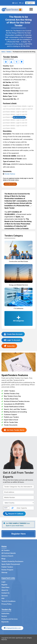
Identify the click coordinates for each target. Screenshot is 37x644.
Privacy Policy (7, 604)
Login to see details (19, 117)
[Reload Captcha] (13, 508)
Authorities (5, 613)
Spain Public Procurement (11, 564)
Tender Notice (10, 174)
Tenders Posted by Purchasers (12, 561)
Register (15, 3)
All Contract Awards (9, 553)
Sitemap (4, 572)
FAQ (3, 598)
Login (22, 3)
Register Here (18, 534)
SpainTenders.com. (21, 638)
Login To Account (12, 340)
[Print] (6, 62)
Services (5, 596)
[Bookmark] (22, 62)
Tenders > (9, 52)
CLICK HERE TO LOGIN (10, 184)
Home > (4, 52)
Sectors (4, 616)
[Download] (11, 62)
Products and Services (10, 619)
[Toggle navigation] (32, 10)
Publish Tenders (7, 567)
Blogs (4, 559)
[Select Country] (18, 503)
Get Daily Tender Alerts (14, 430)
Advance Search (7, 556)
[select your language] (30, 3)
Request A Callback (14, 514)
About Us (5, 590)
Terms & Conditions (8, 601)
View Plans (5, 587)
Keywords (5, 622)
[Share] (16, 62)
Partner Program (7, 570)
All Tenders (6, 550)
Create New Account (13, 334)
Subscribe (9, 346)
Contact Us (5, 593)
